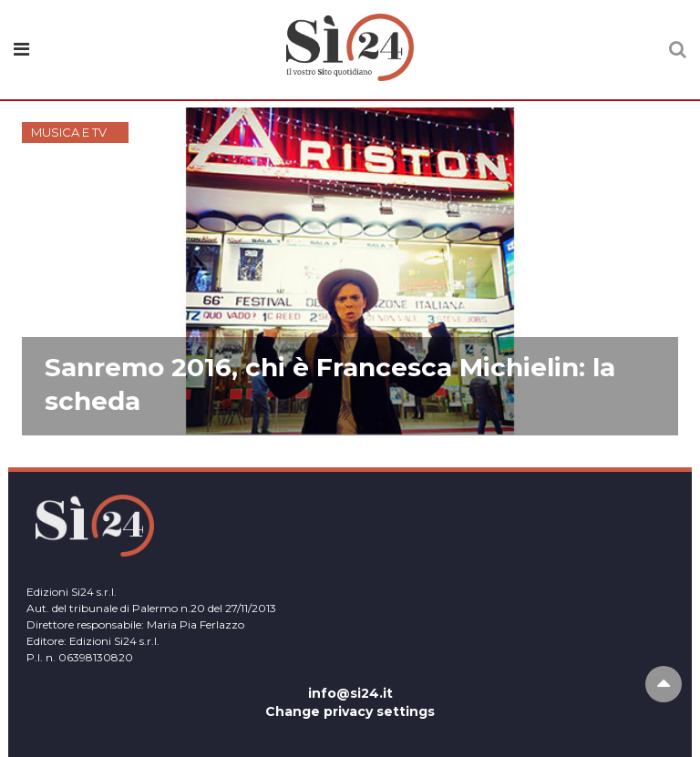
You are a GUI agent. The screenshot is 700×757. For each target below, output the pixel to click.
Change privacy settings (350, 711)
